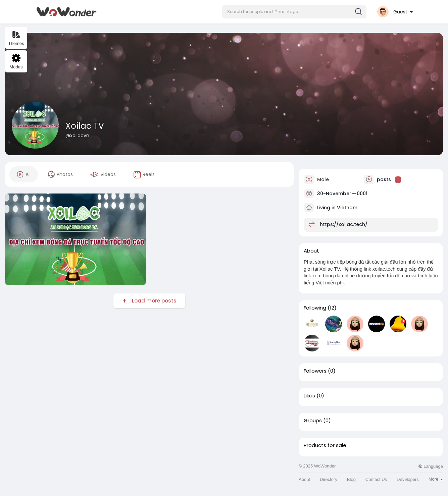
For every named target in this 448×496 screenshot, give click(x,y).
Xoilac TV (85, 126)
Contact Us (376, 479)
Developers (408, 479)
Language (431, 466)
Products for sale (325, 445)
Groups (313, 421)
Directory (329, 479)
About (304, 479)
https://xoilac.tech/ (344, 224)
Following (315, 308)
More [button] (436, 479)
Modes (16, 62)
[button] (294, 12)
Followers (315, 371)
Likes (309, 396)
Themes (16, 38)
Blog (351, 479)
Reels (144, 175)
